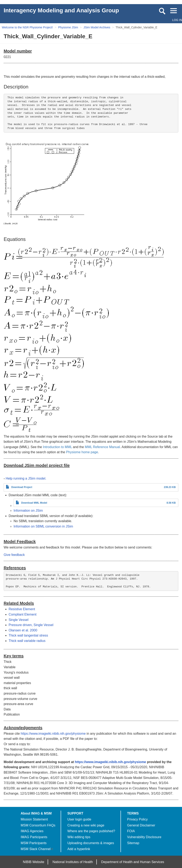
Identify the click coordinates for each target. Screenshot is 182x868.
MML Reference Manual (102, 447)
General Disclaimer (141, 825)
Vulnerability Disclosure (144, 837)
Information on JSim (28, 511)
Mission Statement (34, 819)
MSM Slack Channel (37, 849)
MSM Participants (34, 843)
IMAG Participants (34, 837)
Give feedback (14, 555)
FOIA (131, 831)
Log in (177, 20)
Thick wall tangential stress (28, 635)
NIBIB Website (34, 862)
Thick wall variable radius (27, 641)
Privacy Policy (137, 819)
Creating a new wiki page (86, 825)
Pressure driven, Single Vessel (31, 625)
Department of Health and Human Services (133, 862)
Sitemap (133, 843)
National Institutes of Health (73, 862)
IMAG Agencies (32, 831)
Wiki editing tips (79, 837)
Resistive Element (22, 609)
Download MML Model (34, 503)
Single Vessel (19, 620)
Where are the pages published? (91, 831)
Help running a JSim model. (26, 478)
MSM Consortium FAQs (38, 825)
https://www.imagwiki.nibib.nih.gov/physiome (53, 734)
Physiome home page (82, 452)
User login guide (79, 819)
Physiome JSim (68, 27)
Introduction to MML (57, 447)
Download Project (22, 487)
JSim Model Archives (97, 27)
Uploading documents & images (91, 843)
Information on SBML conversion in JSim (43, 526)
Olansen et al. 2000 (23, 630)
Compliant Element (23, 614)
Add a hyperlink (79, 849)
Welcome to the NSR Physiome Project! (27, 27)
